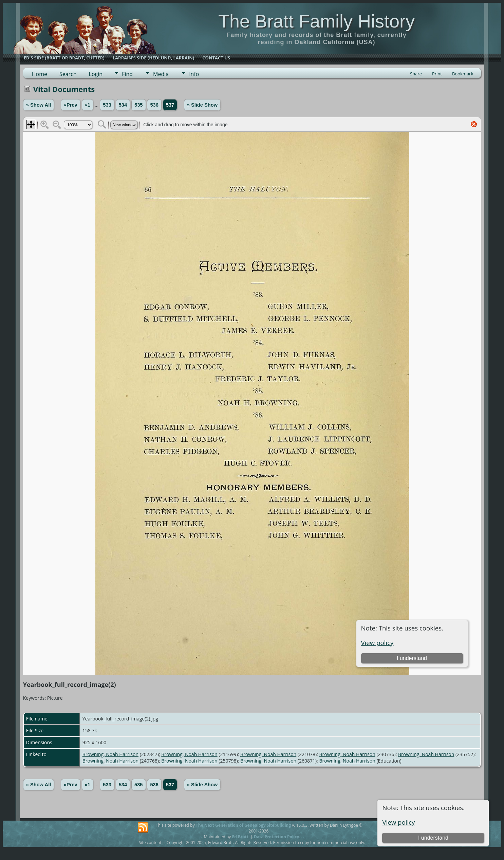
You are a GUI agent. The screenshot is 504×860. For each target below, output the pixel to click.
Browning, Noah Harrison (110, 754)
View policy (398, 822)
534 (123, 105)
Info (194, 74)
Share (416, 74)
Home (40, 74)
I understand (433, 838)
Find (127, 74)
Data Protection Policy (276, 837)
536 (154, 105)
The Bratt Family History (316, 21)
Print (437, 74)
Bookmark (463, 74)
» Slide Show (202, 105)
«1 (88, 105)
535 (138, 105)
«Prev (71, 105)
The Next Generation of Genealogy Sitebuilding (243, 825)
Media (161, 74)
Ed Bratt (240, 837)
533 (107, 105)
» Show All (39, 105)
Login (96, 74)
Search (68, 74)
